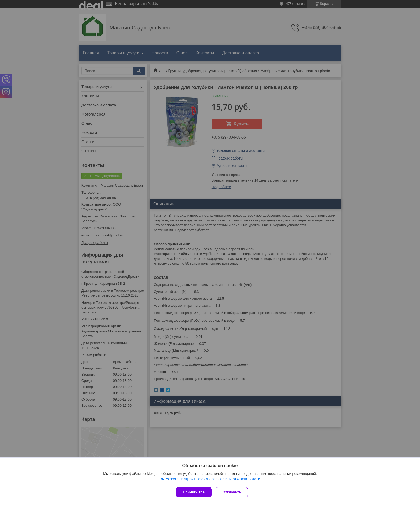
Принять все (194, 492)
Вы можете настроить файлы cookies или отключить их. (208, 480)
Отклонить (233, 492)
